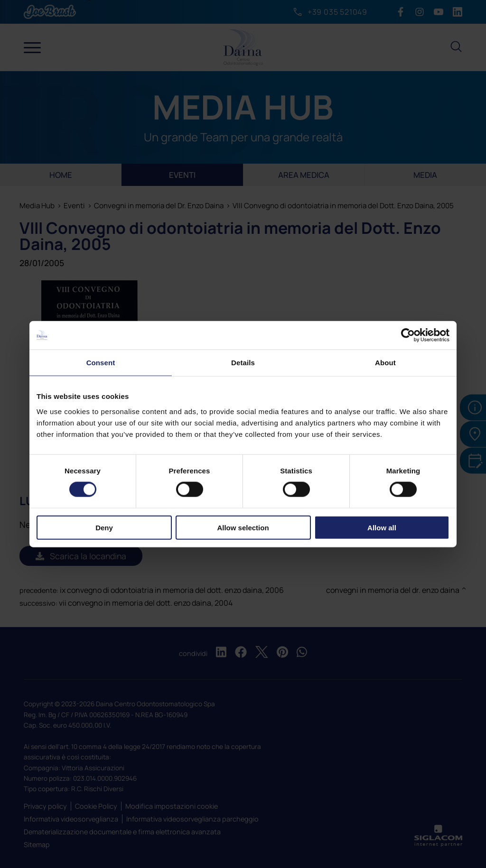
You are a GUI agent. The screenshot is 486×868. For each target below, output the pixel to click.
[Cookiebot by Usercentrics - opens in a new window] (408, 335)
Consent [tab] (101, 363)
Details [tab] (243, 363)
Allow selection (243, 527)
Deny (104, 527)
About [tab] (385, 363)
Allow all (382, 527)
